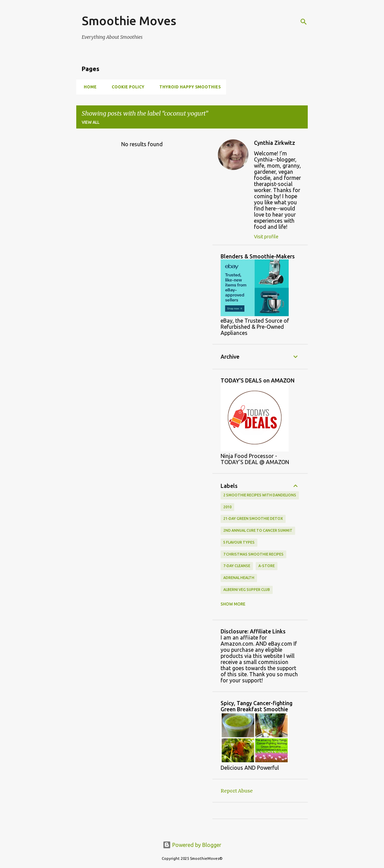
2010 (227, 507)
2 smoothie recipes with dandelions (260, 495)
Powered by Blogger (192, 845)
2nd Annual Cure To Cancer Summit (258, 530)
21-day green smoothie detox (253, 518)
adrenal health (239, 578)
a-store (267, 566)
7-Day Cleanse (237, 566)
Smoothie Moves (129, 21)
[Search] (304, 22)
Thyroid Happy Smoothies (188, 87)
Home (88, 87)
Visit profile (266, 237)
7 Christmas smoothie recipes (253, 554)
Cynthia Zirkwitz (275, 143)
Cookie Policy (126, 87)
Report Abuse (237, 791)
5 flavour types (239, 542)
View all (91, 122)
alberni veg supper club (247, 590)
